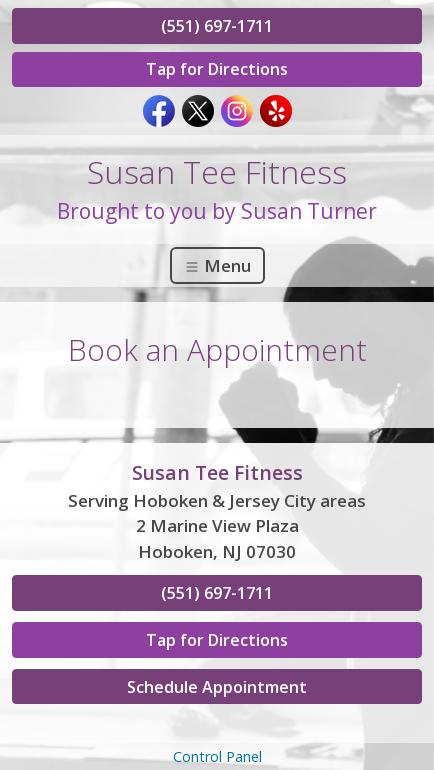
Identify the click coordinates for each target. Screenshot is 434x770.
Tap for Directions (217, 69)
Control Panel (217, 756)
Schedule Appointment (217, 687)
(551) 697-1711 (217, 26)
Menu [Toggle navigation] (217, 265)
